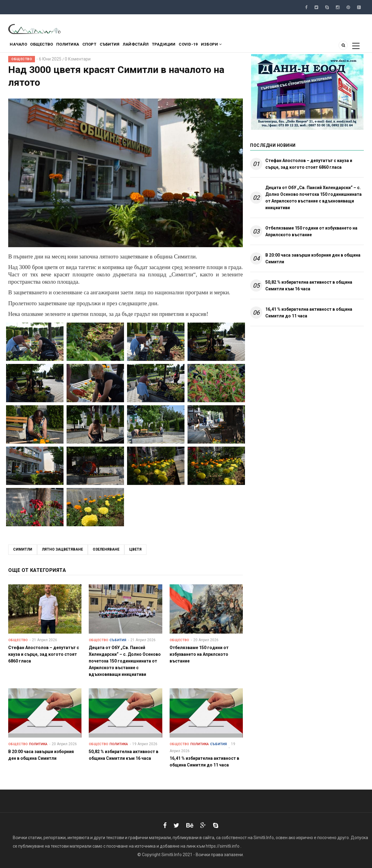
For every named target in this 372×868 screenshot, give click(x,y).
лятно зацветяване (62, 549)
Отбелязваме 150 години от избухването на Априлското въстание (311, 231)
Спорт (103, 47)
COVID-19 (219, 47)
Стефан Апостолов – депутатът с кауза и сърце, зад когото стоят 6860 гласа (309, 164)
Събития (128, 47)
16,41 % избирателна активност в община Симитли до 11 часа (309, 313)
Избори (246, 47)
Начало (20, 47)
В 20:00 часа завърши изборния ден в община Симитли (313, 258)
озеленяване (106, 549)
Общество (48, 47)
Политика (78, 47)
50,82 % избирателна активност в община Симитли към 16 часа (309, 285)
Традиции (190, 47)
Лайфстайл (158, 47)
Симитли (23, 549)
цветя (135, 549)
